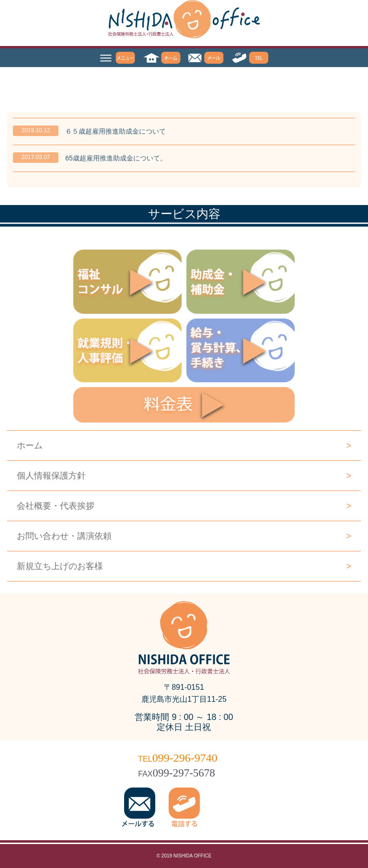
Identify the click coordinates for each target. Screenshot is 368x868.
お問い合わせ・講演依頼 (184, 536)
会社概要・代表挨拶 (184, 506)
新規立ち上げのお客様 (184, 566)
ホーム (184, 445)
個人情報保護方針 (184, 476)
